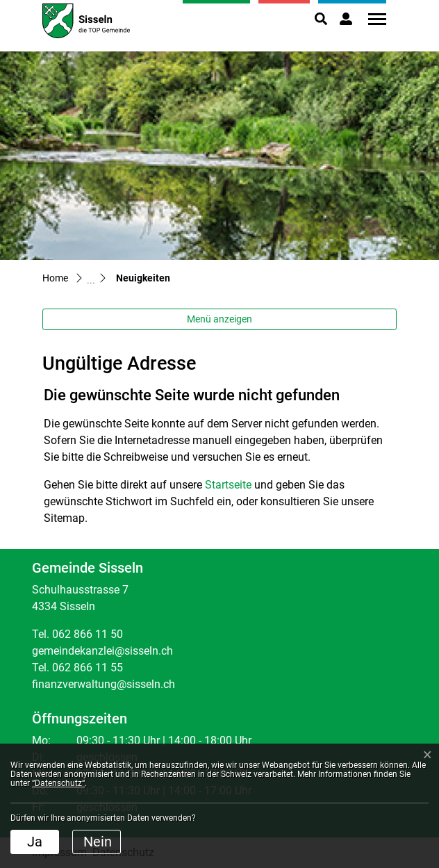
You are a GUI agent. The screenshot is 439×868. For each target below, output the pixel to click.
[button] (321, 19)
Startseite (228, 485)
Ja (35, 842)
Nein (98, 842)
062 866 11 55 (88, 668)
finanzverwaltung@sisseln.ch (103, 684)
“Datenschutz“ (58, 783)
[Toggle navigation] (372, 19)
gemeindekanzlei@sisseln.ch (102, 651)
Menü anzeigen (219, 319)
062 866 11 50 (88, 634)
